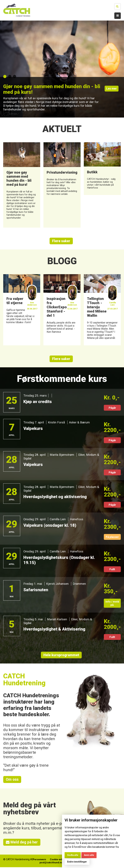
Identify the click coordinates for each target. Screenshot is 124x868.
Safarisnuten (36, 590)
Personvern (38, 860)
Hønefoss (77, 520)
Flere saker (61, 241)
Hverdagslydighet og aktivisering (56, 497)
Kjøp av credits (38, 402)
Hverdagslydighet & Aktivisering (56, 629)
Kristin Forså (57, 423)
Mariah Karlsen (57, 620)
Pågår (112, 408)
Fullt (112, 570)
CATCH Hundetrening (25, 680)
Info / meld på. (112, 604)
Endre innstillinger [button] (77, 862)
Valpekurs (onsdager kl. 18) (51, 526)
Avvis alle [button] (89, 855)
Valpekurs (33, 429)
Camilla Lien (58, 520)
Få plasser (112, 537)
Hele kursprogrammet (61, 655)
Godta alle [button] (73, 855)
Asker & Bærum (80, 423)
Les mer (112, 90)
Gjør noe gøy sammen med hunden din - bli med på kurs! (47, 89)
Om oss (12, 780)
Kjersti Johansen (57, 584)
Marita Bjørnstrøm (62, 455)
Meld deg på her (22, 843)
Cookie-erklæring (60, 860)
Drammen (80, 584)
